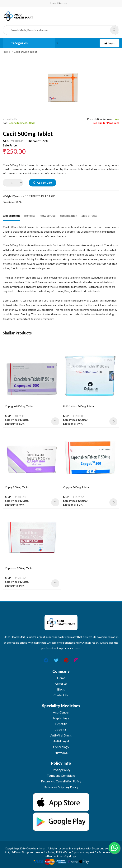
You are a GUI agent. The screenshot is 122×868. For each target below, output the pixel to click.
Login (53, 3)
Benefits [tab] (30, 215)
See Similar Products (106, 123)
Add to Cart (42, 183)
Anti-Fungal (61, 741)
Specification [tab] (68, 215)
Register (63, 3)
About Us (61, 684)
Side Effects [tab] (89, 215)
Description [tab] (11, 215)
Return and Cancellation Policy (61, 781)
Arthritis (61, 729)
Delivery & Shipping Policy (61, 787)
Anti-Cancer (61, 712)
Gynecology (61, 747)
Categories (17, 43)
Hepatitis (61, 724)
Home (6, 52)
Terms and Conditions (61, 775)
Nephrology (61, 718)
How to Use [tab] (48, 215)
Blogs (61, 689)
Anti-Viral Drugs (61, 735)
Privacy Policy (61, 770)
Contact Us (61, 695)
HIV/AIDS (61, 752)
